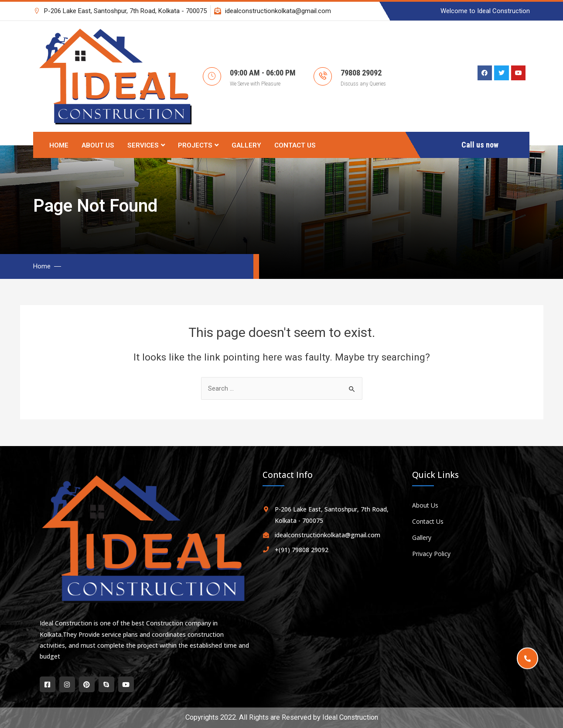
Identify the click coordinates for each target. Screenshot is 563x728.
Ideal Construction (350, 717)
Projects (198, 145)
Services (146, 145)
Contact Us (295, 145)
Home (59, 145)
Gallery (246, 145)
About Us (98, 145)
